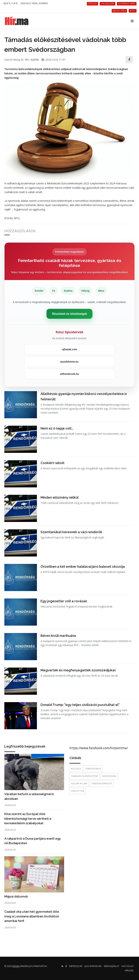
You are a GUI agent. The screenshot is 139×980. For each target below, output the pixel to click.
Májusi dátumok (16, 896)
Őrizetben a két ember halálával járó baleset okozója (83, 567)
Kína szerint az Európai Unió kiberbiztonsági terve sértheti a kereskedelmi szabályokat (28, 819)
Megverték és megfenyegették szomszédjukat (78, 670)
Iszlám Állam (79, 783)
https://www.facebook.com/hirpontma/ (99, 748)
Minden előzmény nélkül (60, 497)
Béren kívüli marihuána (58, 636)
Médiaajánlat (112, 966)
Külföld (35, 60)
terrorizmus (93, 769)
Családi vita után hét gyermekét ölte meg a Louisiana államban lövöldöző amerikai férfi (32, 916)
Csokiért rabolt (52, 463)
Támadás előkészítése (85, 776)
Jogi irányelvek (93, 966)
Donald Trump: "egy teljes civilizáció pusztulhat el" (80, 705)
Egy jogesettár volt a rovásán (64, 601)
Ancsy (17, 60)
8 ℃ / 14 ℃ (11, 3)
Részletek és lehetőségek (70, 314)
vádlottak (78, 791)
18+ (27, 60)
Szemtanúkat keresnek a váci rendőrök (71, 532)
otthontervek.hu (69, 374)
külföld (76, 769)
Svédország (109, 776)
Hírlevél (129, 971)
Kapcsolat (128, 966)
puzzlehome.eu (69, 362)
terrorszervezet (102, 783)
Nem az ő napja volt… (57, 428)
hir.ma (16, 966)
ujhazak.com (69, 349)
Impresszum (76, 966)
